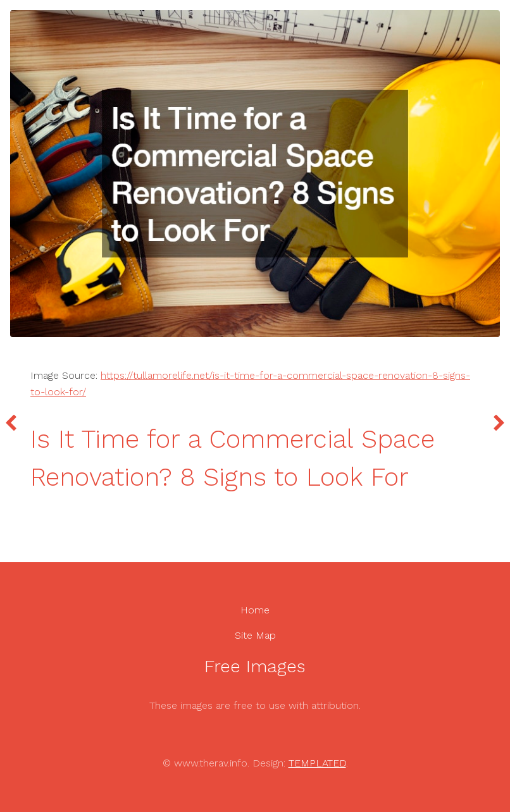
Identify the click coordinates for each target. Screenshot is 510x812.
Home (255, 610)
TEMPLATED (317, 763)
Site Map (255, 635)
